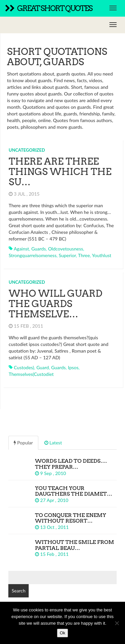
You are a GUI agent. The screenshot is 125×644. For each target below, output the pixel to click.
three (84, 255)
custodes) (24, 367)
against (21, 249)
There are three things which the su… (60, 172)
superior (67, 255)
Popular (23, 443)
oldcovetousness (65, 249)
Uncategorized (27, 150)
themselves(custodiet (31, 374)
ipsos (73, 367)
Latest (53, 443)
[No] (117, 623)
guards (39, 249)
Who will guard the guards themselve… (55, 304)
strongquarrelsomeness (32, 255)
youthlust (102, 255)
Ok (62, 633)
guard (43, 367)
